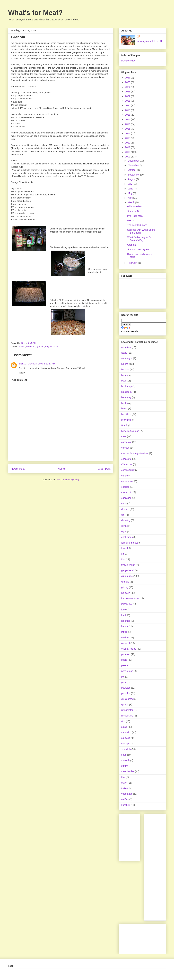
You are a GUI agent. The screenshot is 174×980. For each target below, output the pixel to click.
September (134, 175)
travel (124, 783)
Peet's (130, 220)
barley (125, 375)
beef (124, 381)
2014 (128, 133)
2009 (128, 157)
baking (22, 346)
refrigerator (127, 710)
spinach (125, 760)
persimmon (127, 671)
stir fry (125, 766)
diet (123, 515)
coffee (125, 476)
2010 (128, 152)
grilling (125, 587)
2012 (128, 143)
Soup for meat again (138, 249)
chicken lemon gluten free (135, 453)
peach (125, 665)
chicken (125, 448)
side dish (126, 749)
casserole (126, 442)
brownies (126, 420)
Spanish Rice (134, 211)
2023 (128, 92)
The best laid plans (137, 225)
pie (123, 677)
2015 (128, 129)
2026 (128, 78)
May (130, 193)
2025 (128, 82)
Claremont (127, 464)
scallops (126, 744)
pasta (124, 660)
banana (125, 370)
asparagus (127, 358)
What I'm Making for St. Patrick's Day (140, 239)
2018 (128, 115)
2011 (128, 147)
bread (124, 409)
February (133, 263)
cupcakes (126, 498)
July (130, 184)
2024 (128, 87)
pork (124, 682)
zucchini (126, 805)
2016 (128, 124)
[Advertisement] (160, 866)
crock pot (126, 492)
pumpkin (126, 693)
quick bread (127, 699)
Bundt (124, 425)
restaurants (127, 716)
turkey (125, 788)
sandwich (126, 732)
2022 (128, 96)
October (132, 170)
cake (124, 436)
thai (123, 777)
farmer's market (130, 543)
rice (123, 721)
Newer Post (18, 469)
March (131, 202)
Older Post (104, 469)
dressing (126, 520)
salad (124, 727)
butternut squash (130, 431)
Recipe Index (128, 61)
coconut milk (128, 470)
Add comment (19, 380)
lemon (125, 626)
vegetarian (127, 794)
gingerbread (128, 570)
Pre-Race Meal (135, 216)
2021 (128, 101)
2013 (128, 138)
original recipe (52, 346)
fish (123, 559)
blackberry (127, 392)
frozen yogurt (128, 565)
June (131, 189)
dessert (125, 509)
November (134, 165)
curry (124, 504)
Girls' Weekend (135, 206)
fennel (125, 548)
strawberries (128, 771)
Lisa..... (23, 364)
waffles (125, 799)
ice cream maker (130, 598)
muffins (125, 638)
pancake (126, 654)
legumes (126, 621)
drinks (124, 526)
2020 (128, 106)
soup (124, 755)
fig (123, 554)
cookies (125, 487)
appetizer (126, 347)
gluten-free (127, 576)
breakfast (31, 346)
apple (124, 353)
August (132, 179)
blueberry (126, 397)
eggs (124, 531)
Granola (132, 245)
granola (40, 346)
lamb (124, 615)
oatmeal (126, 643)
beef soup (127, 386)
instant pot (127, 604)
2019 (128, 110)
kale (124, 610)
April (130, 198)
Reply (22, 373)
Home (61, 469)
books (124, 403)
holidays (126, 593)
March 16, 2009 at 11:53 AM (41, 364)
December (134, 161)
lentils (124, 632)
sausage (126, 738)
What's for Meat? (35, 13)
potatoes (126, 688)
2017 (128, 119)
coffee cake (127, 481)
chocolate (126, 459)
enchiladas (127, 537)
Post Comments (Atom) (67, 480)
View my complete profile (150, 41)
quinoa (125, 705)
